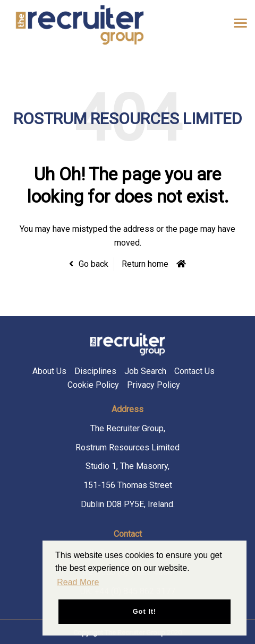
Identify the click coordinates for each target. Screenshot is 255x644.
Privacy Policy (154, 385)
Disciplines (95, 371)
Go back (93, 264)
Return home (145, 264)
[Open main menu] (236, 23)
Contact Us (194, 371)
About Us (49, 371)
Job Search (145, 371)
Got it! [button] (145, 611)
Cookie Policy (93, 385)
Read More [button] (78, 582)
